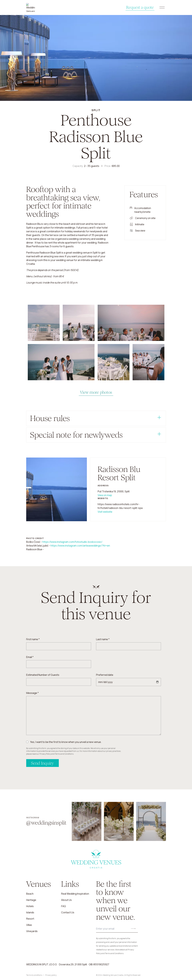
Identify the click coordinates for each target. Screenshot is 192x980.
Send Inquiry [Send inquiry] (43, 763)
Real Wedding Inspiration (75, 894)
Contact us (68, 912)
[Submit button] (133, 929)
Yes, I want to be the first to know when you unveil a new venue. (66, 742)
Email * (30, 657)
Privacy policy (51, 975)
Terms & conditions (34, 975)
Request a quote (135, 8)
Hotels (30, 906)
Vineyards (32, 931)
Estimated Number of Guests (43, 675)
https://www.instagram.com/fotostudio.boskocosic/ (72, 542)
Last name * (103, 639)
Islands (30, 912)
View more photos (96, 392)
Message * (32, 693)
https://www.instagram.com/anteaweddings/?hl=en (80, 546)
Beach (30, 894)
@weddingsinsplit (46, 823)
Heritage (31, 900)
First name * (33, 639)
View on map (105, 495)
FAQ (63, 906)
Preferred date (105, 675)
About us (66, 900)
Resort (30, 919)
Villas (29, 925)
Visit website (105, 512)
